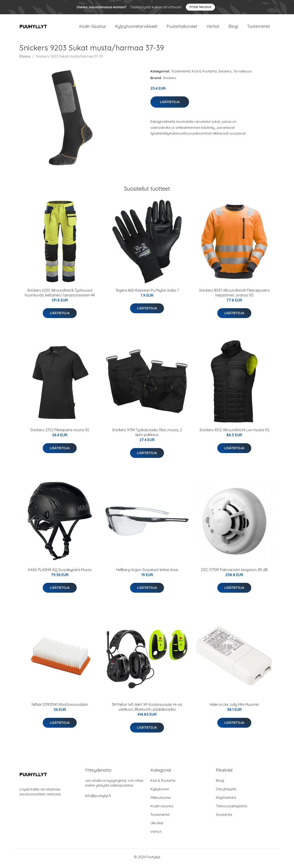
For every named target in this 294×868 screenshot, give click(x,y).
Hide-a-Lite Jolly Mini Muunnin (234, 708)
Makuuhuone (161, 801)
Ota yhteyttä (226, 792)
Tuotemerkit (259, 28)
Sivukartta (224, 818)
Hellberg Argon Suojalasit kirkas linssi (147, 573)
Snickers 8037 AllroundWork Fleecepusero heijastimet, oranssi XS (234, 296)
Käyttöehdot (226, 801)
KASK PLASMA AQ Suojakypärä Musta (60, 573)
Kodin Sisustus (93, 28)
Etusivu (25, 59)
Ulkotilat (157, 826)
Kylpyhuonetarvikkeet (136, 28)
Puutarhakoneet (182, 28)
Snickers (225, 74)
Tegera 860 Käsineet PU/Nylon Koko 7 (147, 293)
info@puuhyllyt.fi (98, 799)
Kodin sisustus (162, 809)
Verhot (213, 28)
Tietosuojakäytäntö (232, 809)
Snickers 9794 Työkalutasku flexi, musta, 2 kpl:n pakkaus (147, 435)
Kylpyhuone (160, 792)
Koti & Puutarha (204, 74)
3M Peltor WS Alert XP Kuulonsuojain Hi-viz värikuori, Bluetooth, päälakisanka (147, 710)
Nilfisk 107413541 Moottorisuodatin (60, 708)
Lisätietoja (170, 105)
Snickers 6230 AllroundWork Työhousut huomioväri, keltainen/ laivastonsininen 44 (60, 296)
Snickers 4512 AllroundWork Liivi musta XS (234, 433)
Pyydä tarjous (200, 7)
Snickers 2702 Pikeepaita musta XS (60, 433)
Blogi (233, 28)
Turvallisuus (243, 74)
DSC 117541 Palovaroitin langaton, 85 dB (234, 573)
